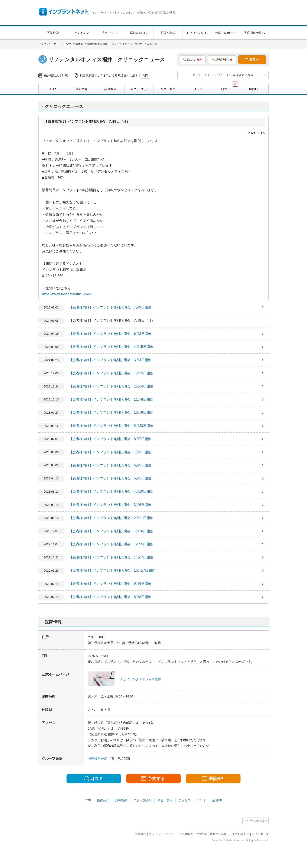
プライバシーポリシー (163, 834)
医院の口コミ (139, 33)
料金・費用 (165, 800)
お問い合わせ (241, 834)
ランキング (82, 33)
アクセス (185, 800)
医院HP (217, 800)
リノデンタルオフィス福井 (142, 679)
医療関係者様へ (254, 33)
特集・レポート (226, 33)
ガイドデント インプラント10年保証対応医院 (223, 75)
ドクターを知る (197, 33)
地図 (145, 76)
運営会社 (141, 834)
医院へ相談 (168, 33)
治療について (110, 33)
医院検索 (53, 33)
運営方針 (202, 834)
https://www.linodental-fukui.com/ (67, 294)
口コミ (201, 800)
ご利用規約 (186, 834)
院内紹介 (103, 800)
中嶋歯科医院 (98, 758)
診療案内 (121, 800)
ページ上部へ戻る (257, 821)
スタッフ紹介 (142, 800)
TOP (88, 800)
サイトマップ (260, 834)
